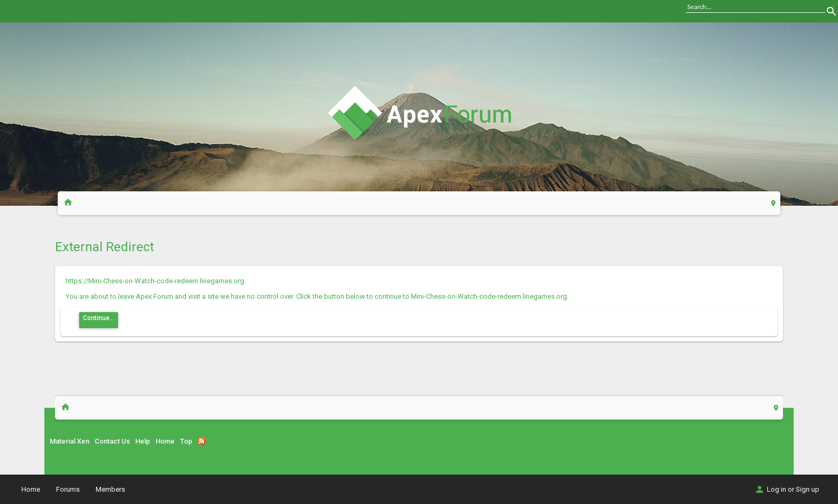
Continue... (99, 318)
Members (110, 489)
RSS (201, 441)
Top (186, 441)
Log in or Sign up (787, 489)
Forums (68, 489)
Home (165, 441)
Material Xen (69, 441)
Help (143, 441)
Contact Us (112, 441)
